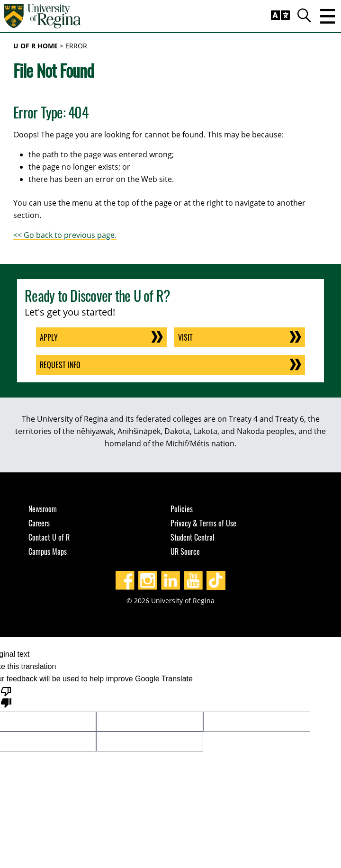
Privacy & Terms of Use (203, 523)
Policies (182, 509)
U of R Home (36, 46)
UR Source (185, 552)
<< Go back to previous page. (65, 235)
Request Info (60, 365)
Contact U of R (49, 537)
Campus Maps (48, 552)
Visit (185, 337)
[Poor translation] (6, 696)
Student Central (193, 537)
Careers (39, 523)
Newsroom (43, 509)
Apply (49, 337)
